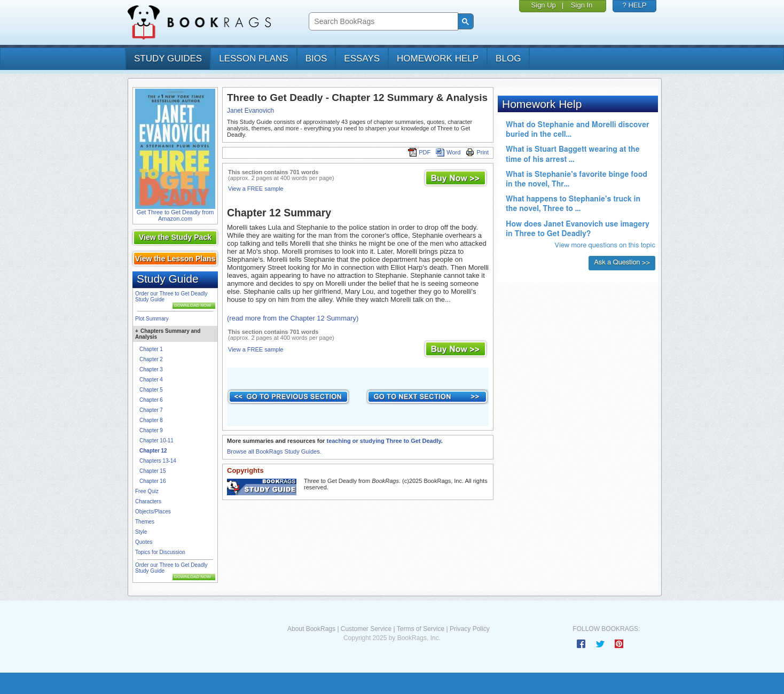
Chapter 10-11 (156, 440)
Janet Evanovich (250, 111)
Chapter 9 (151, 430)
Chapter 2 (151, 359)
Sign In (582, 5)
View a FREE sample (256, 189)
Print (477, 152)
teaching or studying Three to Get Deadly (383, 441)
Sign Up (544, 5)
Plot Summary (152, 319)
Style (141, 532)
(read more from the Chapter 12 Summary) (293, 318)
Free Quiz (147, 491)
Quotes (144, 542)
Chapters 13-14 (158, 461)
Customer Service (366, 629)
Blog (508, 59)
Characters (148, 501)
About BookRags (311, 629)
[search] (382, 22)
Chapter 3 (151, 369)
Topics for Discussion (160, 552)
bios (316, 59)
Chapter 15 (152, 471)
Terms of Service (421, 629)
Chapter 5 (151, 390)
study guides (168, 59)
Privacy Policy (470, 629)
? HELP (635, 5)
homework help (438, 59)
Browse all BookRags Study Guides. (274, 451)
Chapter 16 (152, 481)
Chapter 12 (153, 451)
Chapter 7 (151, 410)
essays (362, 59)
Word (448, 152)
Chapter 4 (151, 380)
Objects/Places (153, 512)
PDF (419, 152)
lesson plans (253, 59)
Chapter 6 (151, 400)
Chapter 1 (151, 349)
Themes (145, 522)
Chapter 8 (151, 420)
